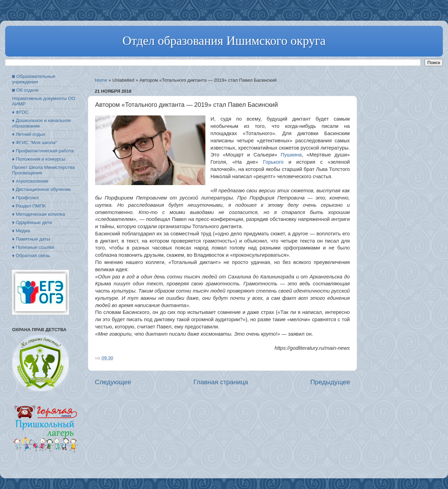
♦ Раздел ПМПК (29, 206)
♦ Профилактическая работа (43, 151)
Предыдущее (330, 382)
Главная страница (221, 382)
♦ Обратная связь (31, 256)
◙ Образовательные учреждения (34, 79)
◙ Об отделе (25, 90)
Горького (273, 162)
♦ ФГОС (20, 112)
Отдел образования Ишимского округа (224, 41)
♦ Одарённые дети (32, 222)
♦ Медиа (21, 231)
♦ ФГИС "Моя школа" (34, 142)
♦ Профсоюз (25, 198)
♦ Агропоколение (30, 181)
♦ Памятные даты (31, 239)
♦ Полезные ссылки (33, 247)
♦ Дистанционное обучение (41, 189)
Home (101, 80)
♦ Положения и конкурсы (39, 159)
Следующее (113, 382)
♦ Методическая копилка (39, 214)
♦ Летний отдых (29, 134)
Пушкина (291, 155)
